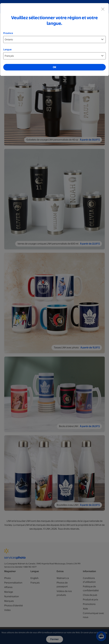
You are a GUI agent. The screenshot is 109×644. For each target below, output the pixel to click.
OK (54, 67)
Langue (7, 49)
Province (8, 33)
